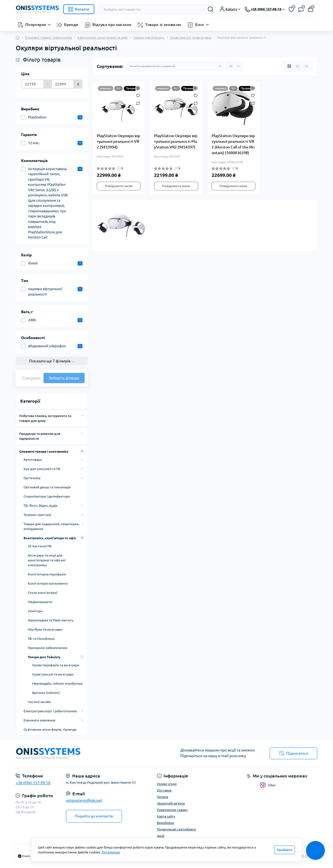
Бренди (71, 25)
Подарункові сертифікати (177, 829)
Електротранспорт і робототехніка (50, 711)
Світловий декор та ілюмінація (47, 487)
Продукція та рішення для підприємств (40, 436)
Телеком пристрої (37, 515)
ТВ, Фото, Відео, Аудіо (41, 506)
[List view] (298, 66)
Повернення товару (172, 810)
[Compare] (138, 103)
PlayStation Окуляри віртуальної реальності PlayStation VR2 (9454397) (176, 141)
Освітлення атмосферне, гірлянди (50, 729)
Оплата (163, 797)
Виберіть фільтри (64, 378)
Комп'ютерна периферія (47, 574)
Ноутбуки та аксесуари (45, 629)
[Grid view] (289, 66)
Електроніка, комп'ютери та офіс (103, 37)
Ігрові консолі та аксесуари (191, 37)
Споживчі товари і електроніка (48, 37)
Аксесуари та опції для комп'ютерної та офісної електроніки (47, 560)
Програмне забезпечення (48, 648)
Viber (268, 785)
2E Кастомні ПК (40, 546)
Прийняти (284, 850)
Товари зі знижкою (163, 25)
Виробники (166, 823)
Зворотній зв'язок (171, 803)
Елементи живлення (39, 720)
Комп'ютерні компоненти (48, 583)
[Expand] (83, 416)
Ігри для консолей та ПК (42, 469)
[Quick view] (138, 88)
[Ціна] (32, 84)
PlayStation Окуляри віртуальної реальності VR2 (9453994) (118, 141)
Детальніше (111, 852)
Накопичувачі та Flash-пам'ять (51, 620)
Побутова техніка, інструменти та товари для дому (45, 418)
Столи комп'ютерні (43, 593)
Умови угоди (167, 784)
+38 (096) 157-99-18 (33, 783)
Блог (200, 25)
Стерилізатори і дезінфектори (47, 496)
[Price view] (307, 66)
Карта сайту (166, 816)
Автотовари (33, 460)
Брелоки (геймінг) (46, 693)
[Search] (211, 9)
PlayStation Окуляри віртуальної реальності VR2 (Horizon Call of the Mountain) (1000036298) (233, 144)
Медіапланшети (40, 602)
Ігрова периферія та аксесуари (56, 665)
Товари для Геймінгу (149, 37)
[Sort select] (175, 66)
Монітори (35, 611)
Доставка (164, 790)
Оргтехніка (32, 478)
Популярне (36, 25)
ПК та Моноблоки (41, 639)
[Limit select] (234, 66)
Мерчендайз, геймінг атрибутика (57, 683)
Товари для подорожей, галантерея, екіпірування (51, 526)
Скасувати (31, 378)
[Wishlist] (138, 95)
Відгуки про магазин (112, 25)
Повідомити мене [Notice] (119, 186)
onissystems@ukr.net (84, 800)
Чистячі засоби (39, 702)
